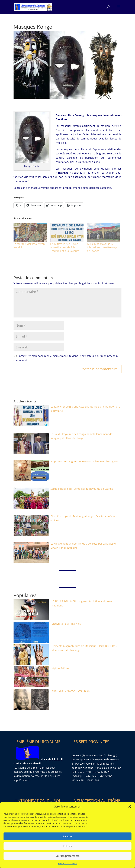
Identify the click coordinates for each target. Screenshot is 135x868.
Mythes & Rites (60, 668)
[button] (130, 817)
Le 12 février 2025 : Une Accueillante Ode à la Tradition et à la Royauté (65, 247)
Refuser (67, 856)
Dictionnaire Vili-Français (66, 624)
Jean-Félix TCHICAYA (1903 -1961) (71, 691)
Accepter (68, 847)
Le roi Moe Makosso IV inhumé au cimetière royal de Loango (103, 247)
